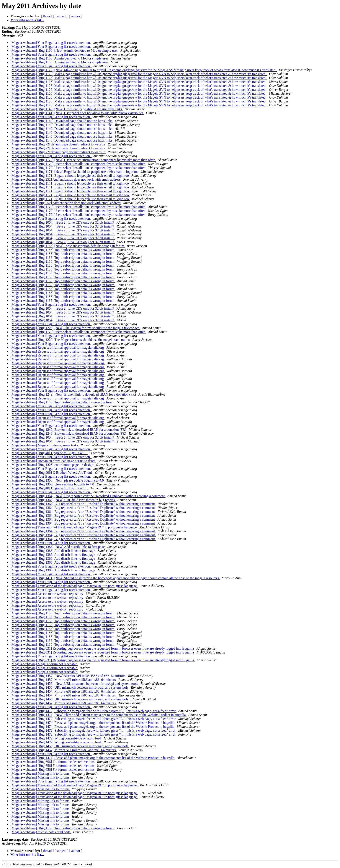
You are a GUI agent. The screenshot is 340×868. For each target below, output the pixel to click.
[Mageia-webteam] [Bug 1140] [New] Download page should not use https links (67, 109)
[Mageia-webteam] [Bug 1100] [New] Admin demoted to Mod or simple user (65, 50)
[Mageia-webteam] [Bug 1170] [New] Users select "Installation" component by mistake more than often (83, 160)
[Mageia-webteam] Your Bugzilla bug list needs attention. (51, 43)
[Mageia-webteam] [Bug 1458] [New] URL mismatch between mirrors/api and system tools (75, 684)
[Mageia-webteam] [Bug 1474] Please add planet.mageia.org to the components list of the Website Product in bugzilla (93, 723)
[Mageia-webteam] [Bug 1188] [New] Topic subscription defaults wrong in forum (68, 246)
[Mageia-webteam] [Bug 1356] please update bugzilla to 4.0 (53, 484)
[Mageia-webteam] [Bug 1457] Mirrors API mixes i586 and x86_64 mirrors (64, 680)
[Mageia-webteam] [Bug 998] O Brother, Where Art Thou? (52, 473)
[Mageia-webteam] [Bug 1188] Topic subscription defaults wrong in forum (63, 250)
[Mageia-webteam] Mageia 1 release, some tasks (45, 445)
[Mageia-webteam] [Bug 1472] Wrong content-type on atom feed (56, 738)
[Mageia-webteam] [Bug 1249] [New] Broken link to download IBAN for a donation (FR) (74, 394)
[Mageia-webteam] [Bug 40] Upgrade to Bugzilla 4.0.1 (49, 453)
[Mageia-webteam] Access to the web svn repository (47, 594)
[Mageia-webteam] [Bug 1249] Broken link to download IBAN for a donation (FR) (69, 430)
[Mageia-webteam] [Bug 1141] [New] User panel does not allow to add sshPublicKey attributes (77, 113)
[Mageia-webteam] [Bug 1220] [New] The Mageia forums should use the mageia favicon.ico (75, 328)
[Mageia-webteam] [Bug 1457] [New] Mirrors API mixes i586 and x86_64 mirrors (68, 676)
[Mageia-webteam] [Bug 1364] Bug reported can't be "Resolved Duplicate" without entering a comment (83, 504)
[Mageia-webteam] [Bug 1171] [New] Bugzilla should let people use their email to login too (75, 172)
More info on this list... (27, 20)
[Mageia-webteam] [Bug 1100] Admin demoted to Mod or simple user (60, 58)
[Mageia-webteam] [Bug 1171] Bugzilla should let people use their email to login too (70, 176)
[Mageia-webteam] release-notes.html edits (41, 832)
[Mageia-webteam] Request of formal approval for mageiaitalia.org (58, 347)
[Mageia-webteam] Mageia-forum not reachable (44, 664)
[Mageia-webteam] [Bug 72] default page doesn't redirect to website (58, 144)
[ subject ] (62, 16)
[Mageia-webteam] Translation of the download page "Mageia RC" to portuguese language (74, 527)
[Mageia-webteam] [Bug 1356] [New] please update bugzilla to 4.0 (58, 480)
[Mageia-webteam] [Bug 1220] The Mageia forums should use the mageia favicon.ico (70, 340)
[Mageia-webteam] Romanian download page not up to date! (53, 461)
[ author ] (76, 16)
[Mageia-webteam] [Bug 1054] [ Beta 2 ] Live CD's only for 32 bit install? (63, 222)
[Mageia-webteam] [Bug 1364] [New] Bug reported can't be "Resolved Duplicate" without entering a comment (88, 496)
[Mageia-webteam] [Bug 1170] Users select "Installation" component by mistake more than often (78, 164)
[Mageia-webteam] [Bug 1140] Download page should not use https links (62, 121)
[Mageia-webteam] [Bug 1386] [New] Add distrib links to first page (58, 547)
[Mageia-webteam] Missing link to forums (40, 773)
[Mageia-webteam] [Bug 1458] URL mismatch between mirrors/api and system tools (70, 687)
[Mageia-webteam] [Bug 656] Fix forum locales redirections (53, 762)
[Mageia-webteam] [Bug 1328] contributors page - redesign (52, 465)
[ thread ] (47, 16)
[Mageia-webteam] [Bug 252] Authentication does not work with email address (66, 179)
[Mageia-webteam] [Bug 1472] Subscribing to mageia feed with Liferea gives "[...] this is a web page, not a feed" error (93, 711)
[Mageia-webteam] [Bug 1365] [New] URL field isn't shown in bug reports (63, 500)
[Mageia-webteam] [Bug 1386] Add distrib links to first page (53, 551)
